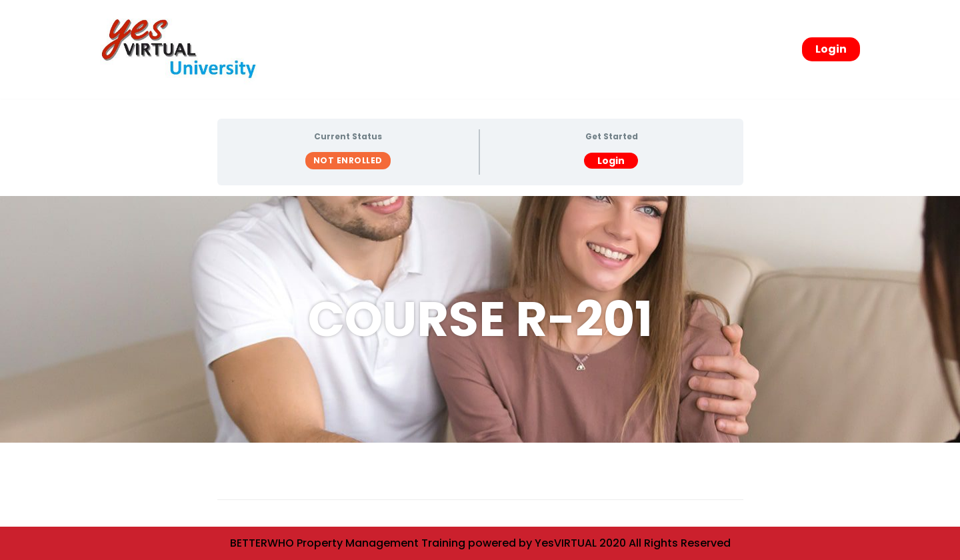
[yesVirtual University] (183, 49)
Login (831, 49)
